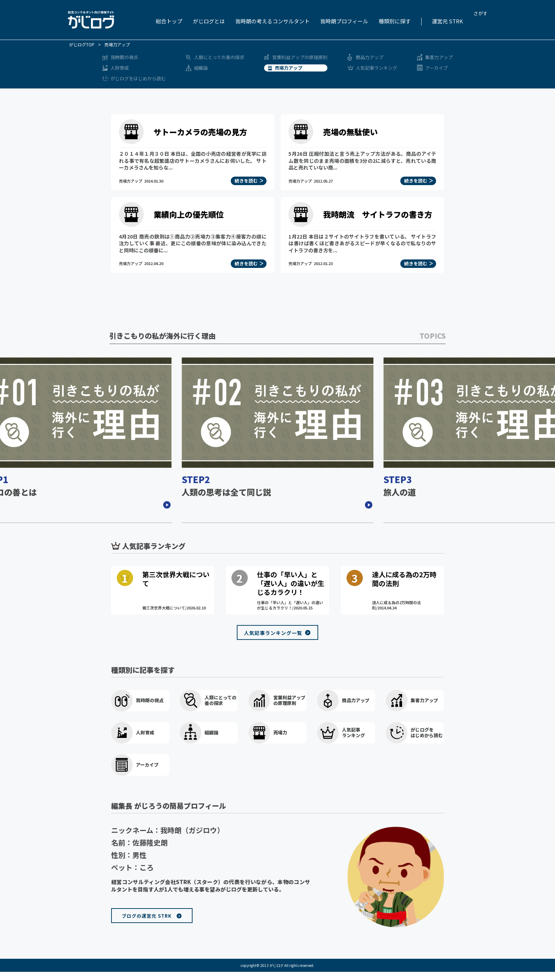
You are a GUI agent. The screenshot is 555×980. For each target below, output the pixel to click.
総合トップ (169, 21)
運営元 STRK (447, 21)
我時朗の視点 (124, 57)
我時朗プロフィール (344, 21)
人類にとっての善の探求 (219, 57)
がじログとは (209, 21)
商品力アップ (370, 57)
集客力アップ (439, 57)
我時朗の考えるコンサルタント (273, 21)
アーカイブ (436, 68)
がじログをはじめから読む (138, 78)
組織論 (201, 68)
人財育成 (120, 68)
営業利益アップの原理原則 (300, 57)
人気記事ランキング (376, 68)
